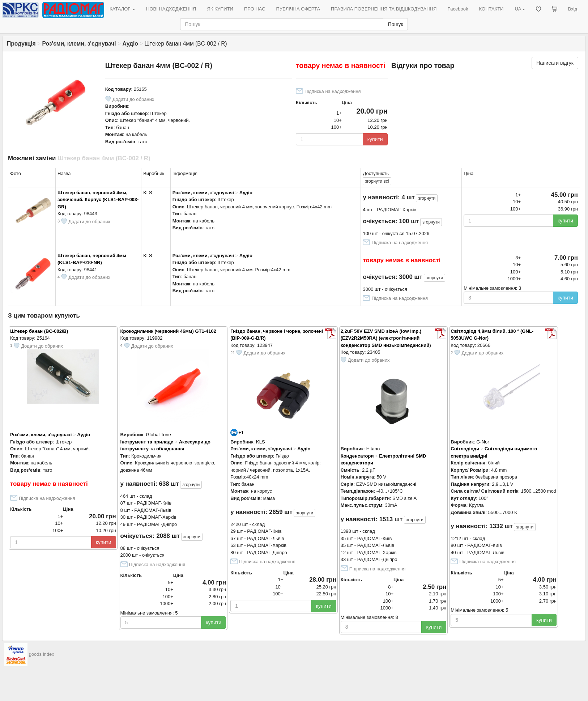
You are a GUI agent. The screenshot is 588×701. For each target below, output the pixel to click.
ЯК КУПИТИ (220, 9)
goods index (42, 655)
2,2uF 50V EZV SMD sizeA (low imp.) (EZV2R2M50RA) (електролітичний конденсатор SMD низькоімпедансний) (386, 338)
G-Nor (483, 442)
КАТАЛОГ (122, 9)
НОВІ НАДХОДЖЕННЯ (171, 9)
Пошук (395, 24)
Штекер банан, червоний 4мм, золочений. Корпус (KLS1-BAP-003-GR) (98, 200)
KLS (148, 193)
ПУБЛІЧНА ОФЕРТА (298, 9)
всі (377, 181)
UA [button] (520, 9)
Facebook (458, 9)
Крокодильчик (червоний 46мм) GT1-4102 (168, 331)
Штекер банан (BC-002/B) (39, 331)
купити (375, 139)
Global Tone (158, 435)
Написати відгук (555, 63)
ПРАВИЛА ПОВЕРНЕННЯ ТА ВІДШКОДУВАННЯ (384, 9)
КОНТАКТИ (491, 9)
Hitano (373, 449)
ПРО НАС (255, 9)
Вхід (573, 9)
